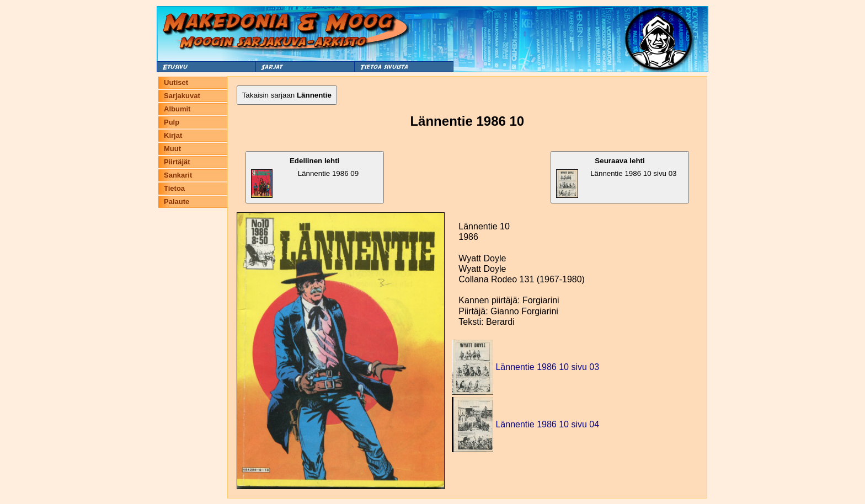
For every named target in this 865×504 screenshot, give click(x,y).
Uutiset (176, 82)
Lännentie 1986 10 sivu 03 (616, 177)
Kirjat (173, 135)
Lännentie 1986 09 (305, 177)
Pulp (172, 122)
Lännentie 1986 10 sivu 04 (547, 424)
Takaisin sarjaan (287, 95)
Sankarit (178, 175)
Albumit (177, 109)
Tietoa (174, 188)
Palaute (177, 202)
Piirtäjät (177, 162)
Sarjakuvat (182, 96)
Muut (172, 149)
